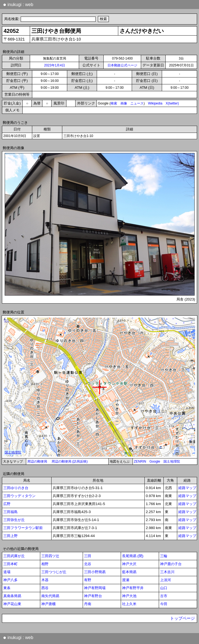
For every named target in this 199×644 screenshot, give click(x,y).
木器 (45, 580)
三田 (88, 556)
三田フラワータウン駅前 (23, 528)
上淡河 (166, 580)
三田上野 (10, 536)
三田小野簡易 (95, 572)
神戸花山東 (12, 604)
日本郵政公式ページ (122, 65)
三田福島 (10, 512)
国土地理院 (172, 461)
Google (155, 461)
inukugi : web (18, 4)
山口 (164, 588)
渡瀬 (126, 580)
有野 (88, 580)
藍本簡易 (129, 572)
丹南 (88, 604)
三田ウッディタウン (19, 496)
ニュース (137, 103)
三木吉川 (167, 572)
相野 (45, 564)
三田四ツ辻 (50, 556)
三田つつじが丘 (54, 572)
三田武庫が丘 (14, 556)
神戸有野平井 (133, 588)
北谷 (88, 564)
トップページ (182, 618)
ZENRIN (140, 461)
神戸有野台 (93, 596)
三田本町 (10, 564)
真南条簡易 (12, 596)
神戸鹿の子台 (171, 564)
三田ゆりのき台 (16, 488)
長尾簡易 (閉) (133, 556)
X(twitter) (172, 103)
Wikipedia (155, 103)
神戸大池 (129, 596)
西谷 (45, 588)
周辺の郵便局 (37, 461)
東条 (7, 588)
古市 (164, 596)
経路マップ (187, 488)
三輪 (164, 556)
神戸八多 (10, 580)
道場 (7, 572)
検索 (114, 103)
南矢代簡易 (50, 596)
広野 (7, 504)
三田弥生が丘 (14, 520)
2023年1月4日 (55, 65)
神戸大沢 (129, 564)
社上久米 (129, 604)
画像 (124, 103)
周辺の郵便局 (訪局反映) (70, 461)
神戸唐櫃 (49, 604)
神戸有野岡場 (95, 588)
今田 (164, 604)
